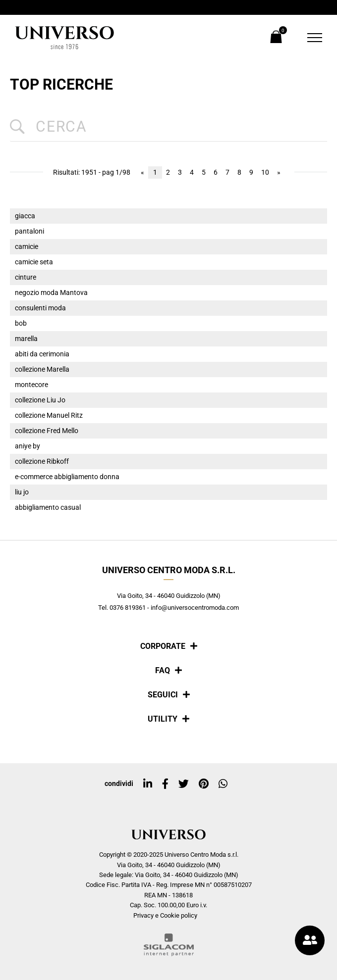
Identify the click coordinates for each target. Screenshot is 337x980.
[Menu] (309, 38)
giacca (25, 216)
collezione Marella (42, 369)
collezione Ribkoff (42, 462)
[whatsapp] (223, 784)
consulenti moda (40, 308)
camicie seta (34, 262)
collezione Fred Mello (47, 431)
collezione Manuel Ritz (49, 416)
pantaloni (29, 231)
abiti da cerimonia (42, 354)
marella (26, 339)
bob (21, 323)
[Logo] (64, 38)
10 (265, 172)
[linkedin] (148, 784)
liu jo (22, 492)
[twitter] (184, 784)
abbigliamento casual (48, 508)
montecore (31, 385)
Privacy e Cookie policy (165, 915)
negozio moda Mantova (51, 293)
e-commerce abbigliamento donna (67, 477)
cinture (26, 277)
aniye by (28, 446)
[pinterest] (204, 784)
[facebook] (165, 784)
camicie (27, 247)
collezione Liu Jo (40, 400)
